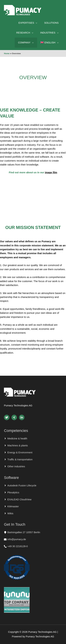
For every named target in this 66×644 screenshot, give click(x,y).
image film (51, 172)
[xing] (15, 417)
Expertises (26, 23)
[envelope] (15, 539)
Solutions (51, 23)
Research (23, 33)
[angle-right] (16, 439)
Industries (48, 33)
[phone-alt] (16, 546)
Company (24, 43)
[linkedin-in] (22, 417)
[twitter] (7, 417)
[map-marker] (22, 532)
